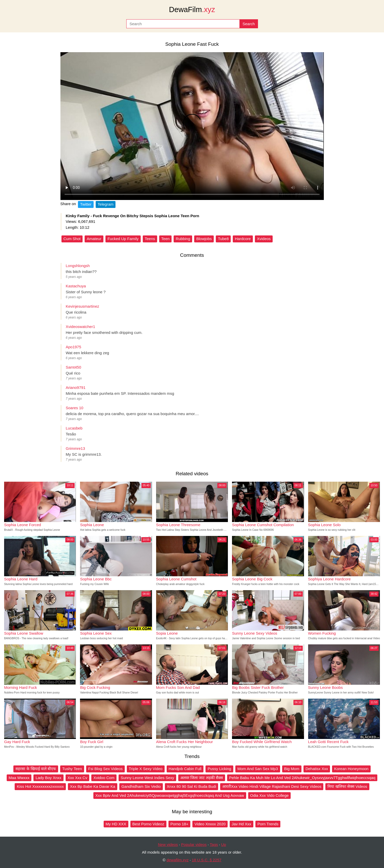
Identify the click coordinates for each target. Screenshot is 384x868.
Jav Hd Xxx (242, 824)
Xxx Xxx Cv (78, 778)
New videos (168, 844)
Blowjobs (204, 239)
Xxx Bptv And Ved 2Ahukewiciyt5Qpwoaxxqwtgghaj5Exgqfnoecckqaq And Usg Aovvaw (170, 795)
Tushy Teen (72, 769)
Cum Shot (72, 239)
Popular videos (194, 844)
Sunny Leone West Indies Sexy (147, 778)
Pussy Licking (219, 769)
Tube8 (223, 239)
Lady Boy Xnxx (48, 778)
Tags (214, 844)
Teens (150, 239)
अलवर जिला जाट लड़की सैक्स (202, 778)
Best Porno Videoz (148, 824)
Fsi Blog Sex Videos (105, 769)
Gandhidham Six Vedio (141, 786)
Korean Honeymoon (351, 769)
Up (224, 844)
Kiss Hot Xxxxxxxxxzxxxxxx (40, 786)
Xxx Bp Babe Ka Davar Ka (93, 786)
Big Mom (292, 769)
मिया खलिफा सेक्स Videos (347, 786)
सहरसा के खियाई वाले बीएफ (36, 769)
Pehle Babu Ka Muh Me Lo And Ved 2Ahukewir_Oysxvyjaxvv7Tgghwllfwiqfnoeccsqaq (302, 778)
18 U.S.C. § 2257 (207, 860)
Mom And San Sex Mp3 (258, 769)
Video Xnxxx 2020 (210, 824)
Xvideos (264, 239)
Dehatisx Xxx (317, 769)
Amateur (94, 239)
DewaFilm (192, 10)
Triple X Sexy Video (146, 769)
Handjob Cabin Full (185, 769)
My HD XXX (116, 824)
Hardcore (243, 239)
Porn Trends (268, 824)
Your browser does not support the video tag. (192, 126)
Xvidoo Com (104, 778)
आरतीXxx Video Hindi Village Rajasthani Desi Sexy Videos (272, 786)
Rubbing (183, 239)
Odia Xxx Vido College (270, 795)
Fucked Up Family (123, 239)
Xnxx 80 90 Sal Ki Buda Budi (192, 786)
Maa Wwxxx (19, 778)
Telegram (106, 204)
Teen (166, 239)
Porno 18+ (180, 824)
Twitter (86, 204)
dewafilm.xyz (177, 860)
